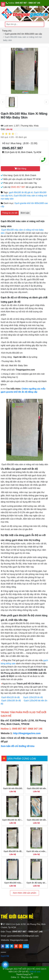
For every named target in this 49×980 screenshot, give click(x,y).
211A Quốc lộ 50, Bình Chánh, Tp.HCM (22, 152)
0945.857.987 (13, 148)
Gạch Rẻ (5, 956)
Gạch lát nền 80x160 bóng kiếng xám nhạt (13, 789)
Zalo (26, 946)
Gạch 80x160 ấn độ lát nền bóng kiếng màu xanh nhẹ (13, 820)
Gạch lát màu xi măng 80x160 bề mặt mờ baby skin (36, 851)
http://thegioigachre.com (27, 733)
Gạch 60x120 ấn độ (11, 697)
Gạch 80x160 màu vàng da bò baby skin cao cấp (13, 883)
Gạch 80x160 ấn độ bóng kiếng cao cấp (13, 851)
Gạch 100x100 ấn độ (11, 701)
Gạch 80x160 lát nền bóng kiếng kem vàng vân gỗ (36, 789)
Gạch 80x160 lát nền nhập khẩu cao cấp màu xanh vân (36, 820)
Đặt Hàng (20, 169)
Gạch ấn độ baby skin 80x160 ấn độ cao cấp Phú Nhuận (36, 883)
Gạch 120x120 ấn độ (33, 697)
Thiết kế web (35, 972)
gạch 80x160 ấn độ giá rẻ (21, 192)
